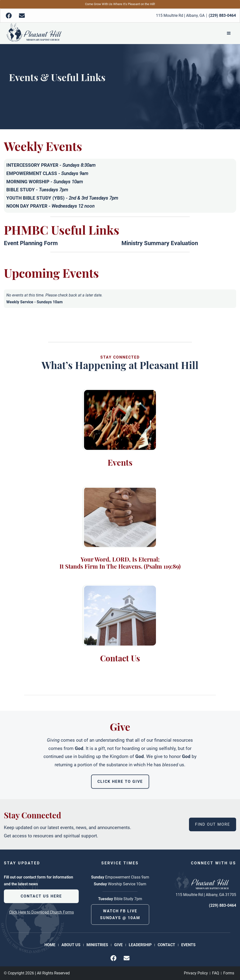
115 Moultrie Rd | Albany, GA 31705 (206, 895)
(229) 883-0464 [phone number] (223, 905)
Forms (229, 973)
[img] (9, 16)
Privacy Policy (196, 973)
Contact (166, 945)
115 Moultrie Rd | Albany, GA (180, 15)
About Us (71, 945)
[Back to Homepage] (34, 33)
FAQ (216, 973)
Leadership (140, 945)
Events (188, 945)
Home (50, 945)
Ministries (97, 945)
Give (118, 945)
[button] (229, 33)
